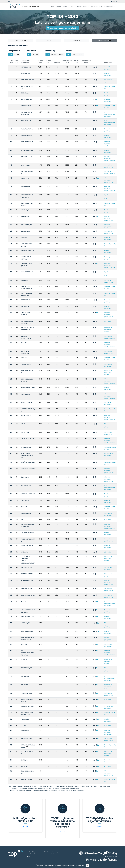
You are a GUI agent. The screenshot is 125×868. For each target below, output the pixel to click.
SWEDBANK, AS (25, 74)
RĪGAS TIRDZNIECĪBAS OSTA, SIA (27, 205)
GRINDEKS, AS (25, 178)
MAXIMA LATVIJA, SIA (27, 129)
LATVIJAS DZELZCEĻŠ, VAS (27, 88)
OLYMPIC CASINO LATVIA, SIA (26, 258)
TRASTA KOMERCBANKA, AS (28, 389)
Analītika (59, 6)
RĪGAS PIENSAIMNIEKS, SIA (27, 772)
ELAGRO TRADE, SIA (26, 739)
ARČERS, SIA (24, 552)
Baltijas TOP (66, 6)
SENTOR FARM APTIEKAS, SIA (25, 352)
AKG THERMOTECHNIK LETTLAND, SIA (27, 525)
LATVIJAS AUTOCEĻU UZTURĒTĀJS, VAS (27, 322)
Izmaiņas (57, 63)
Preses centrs (94, 6)
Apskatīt (25, 826)
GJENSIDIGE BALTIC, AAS (28, 494)
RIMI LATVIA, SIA (25, 165)
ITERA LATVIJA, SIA (26, 364)
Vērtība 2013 (40, 62)
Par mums (86, 6)
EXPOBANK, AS (25, 306)
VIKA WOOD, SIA (25, 394)
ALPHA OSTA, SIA (26, 447)
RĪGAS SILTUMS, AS (26, 225)
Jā (15, 54)
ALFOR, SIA (24, 238)
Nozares (76, 41)
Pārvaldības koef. (86, 62)
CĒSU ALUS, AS (25, 477)
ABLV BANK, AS (25, 210)
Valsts (81, 54)
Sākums (53, 6)
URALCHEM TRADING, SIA (27, 173)
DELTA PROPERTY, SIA (27, 272)
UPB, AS (23, 520)
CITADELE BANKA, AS (27, 631)
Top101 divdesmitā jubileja (107, 6)
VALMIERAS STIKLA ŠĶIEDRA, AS (26, 265)
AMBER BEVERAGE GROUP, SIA (26, 314)
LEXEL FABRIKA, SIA (26, 668)
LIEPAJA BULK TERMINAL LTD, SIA (28, 746)
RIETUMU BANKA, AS (27, 150)
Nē (18, 54)
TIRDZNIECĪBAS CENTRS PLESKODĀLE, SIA (27, 329)
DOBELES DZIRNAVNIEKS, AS (28, 470)
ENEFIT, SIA (24, 644)
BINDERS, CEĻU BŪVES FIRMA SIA (27, 701)
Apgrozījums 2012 (67, 62)
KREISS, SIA (24, 507)
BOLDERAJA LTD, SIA (27, 157)
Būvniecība (108, 321)
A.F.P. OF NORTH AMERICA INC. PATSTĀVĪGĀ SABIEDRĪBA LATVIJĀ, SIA (28, 560)
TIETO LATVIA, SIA (26, 486)
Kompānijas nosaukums (25, 62)
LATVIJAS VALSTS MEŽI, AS (27, 81)
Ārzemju (61, 54)
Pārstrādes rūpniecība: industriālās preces (110, 144)
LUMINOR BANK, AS (26, 136)
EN (12, 1)
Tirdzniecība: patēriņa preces (109, 130)
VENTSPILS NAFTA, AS (27, 106)
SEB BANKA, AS (25, 93)
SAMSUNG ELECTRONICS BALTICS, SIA (28, 611)
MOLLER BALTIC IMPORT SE (28, 540)
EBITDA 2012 (77, 62)
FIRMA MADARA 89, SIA (28, 595)
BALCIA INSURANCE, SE (27, 533)
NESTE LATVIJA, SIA (26, 568)
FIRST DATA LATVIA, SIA (27, 574)
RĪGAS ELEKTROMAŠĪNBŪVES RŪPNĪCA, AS (27, 653)
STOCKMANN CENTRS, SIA (27, 753)
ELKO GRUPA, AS (25, 231)
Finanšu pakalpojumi (108, 74)
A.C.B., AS (23, 726)
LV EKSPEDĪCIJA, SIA (26, 780)
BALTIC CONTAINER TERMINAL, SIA (26, 295)
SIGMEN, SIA (24, 760)
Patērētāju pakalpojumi (108, 239)
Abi (11, 54)
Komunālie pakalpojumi (108, 68)
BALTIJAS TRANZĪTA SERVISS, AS (26, 245)
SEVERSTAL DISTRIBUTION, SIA (26, 337)
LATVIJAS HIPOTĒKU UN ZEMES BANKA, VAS (27, 639)
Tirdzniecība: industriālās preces (110, 172)
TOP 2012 (17, 62)
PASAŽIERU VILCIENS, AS (28, 462)
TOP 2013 (11, 62)
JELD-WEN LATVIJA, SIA (27, 439)
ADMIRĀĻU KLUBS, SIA (27, 546)
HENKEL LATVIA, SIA (26, 589)
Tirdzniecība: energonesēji (108, 365)
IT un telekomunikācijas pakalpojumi (110, 114)
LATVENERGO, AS (26, 67)
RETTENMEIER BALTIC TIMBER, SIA (27, 380)
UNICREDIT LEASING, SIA (28, 251)
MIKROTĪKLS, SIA (25, 187)
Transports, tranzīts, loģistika (110, 87)
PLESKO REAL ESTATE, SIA (27, 372)
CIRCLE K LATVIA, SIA (27, 403)
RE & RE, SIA (24, 767)
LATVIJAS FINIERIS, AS (27, 142)
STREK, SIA (24, 358)
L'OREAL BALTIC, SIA (26, 693)
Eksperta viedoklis (77, 6)
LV (9, 1)
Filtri (49, 41)
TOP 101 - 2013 (21, 41)
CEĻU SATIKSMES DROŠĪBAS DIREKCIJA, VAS (27, 456)
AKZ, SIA (23, 424)
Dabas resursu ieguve (108, 81)
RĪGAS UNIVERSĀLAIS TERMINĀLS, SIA (27, 714)
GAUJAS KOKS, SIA (26, 416)
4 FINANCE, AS (25, 719)
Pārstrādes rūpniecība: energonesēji (108, 732)
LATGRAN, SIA (25, 730)
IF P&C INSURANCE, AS (27, 617)
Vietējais (54, 54)
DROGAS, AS (24, 281)
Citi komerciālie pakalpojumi (109, 455)
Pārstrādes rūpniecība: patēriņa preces (109, 180)
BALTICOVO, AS (25, 623)
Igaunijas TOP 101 (104, 41)
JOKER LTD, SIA (25, 501)
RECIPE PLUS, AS (25, 300)
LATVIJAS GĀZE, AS (26, 99)
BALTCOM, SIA (25, 676)
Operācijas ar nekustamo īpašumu (108, 197)
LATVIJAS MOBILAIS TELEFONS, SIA (26, 113)
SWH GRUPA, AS (25, 685)
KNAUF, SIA (24, 343)
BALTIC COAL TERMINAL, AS (28, 410)
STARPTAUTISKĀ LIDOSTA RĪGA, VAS (26, 288)
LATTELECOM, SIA (26, 121)
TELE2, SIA (23, 602)
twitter (114, 1)
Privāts (74, 54)
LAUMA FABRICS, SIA (27, 580)
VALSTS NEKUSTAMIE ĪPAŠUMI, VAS (27, 196)
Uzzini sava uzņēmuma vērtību (62, 28)
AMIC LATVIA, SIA (26, 513)
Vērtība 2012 (48, 62)
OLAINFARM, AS (25, 216)
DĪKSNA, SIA (24, 660)
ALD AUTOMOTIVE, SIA (27, 706)
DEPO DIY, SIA (25, 432)
